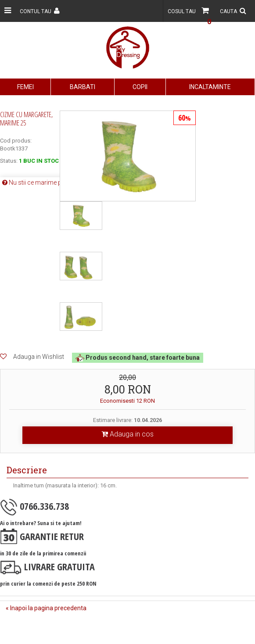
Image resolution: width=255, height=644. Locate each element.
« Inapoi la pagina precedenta (46, 608)
